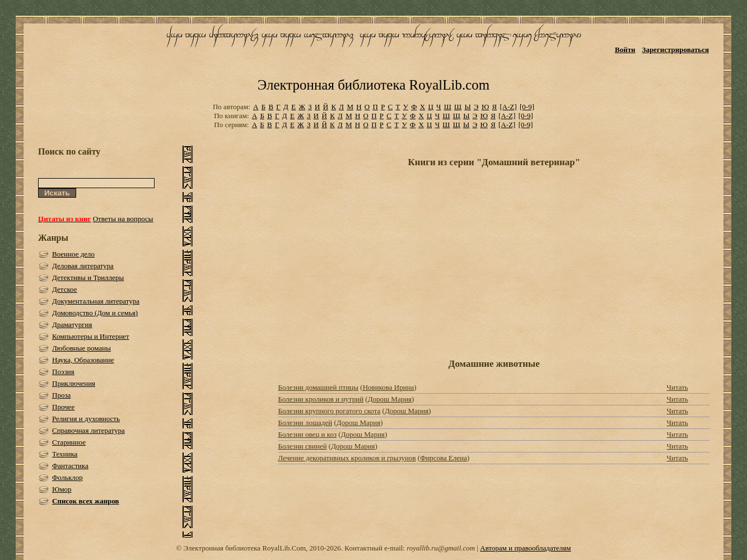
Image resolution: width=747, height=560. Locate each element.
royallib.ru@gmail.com (441, 548)
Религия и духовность (86, 419)
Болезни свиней (303, 446)
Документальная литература (96, 301)
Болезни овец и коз (308, 434)
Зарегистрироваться (676, 50)
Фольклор (67, 477)
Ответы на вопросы (123, 219)
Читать (677, 387)
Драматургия (72, 325)
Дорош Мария (390, 399)
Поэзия (63, 372)
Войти (625, 50)
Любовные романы (81, 348)
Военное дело (73, 254)
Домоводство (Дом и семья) (95, 313)
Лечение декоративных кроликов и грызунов (347, 458)
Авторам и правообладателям (525, 548)
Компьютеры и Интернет (91, 336)
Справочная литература (88, 430)
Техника (65, 454)
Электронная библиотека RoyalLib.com (373, 85)
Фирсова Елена (443, 458)
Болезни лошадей (305, 423)
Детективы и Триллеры (88, 277)
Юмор (62, 489)
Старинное (69, 442)
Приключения (74, 383)
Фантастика (70, 466)
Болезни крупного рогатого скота (330, 411)
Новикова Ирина (389, 387)
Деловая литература (83, 266)
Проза (61, 395)
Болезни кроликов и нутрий (321, 399)
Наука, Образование (83, 360)
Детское (65, 289)
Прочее (63, 407)
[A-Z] (508, 107)
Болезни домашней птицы (319, 387)
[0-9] (527, 107)
